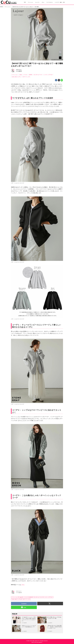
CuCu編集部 (19, 71)
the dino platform (39, 642)
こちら (23, 585)
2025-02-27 (19, 70)
